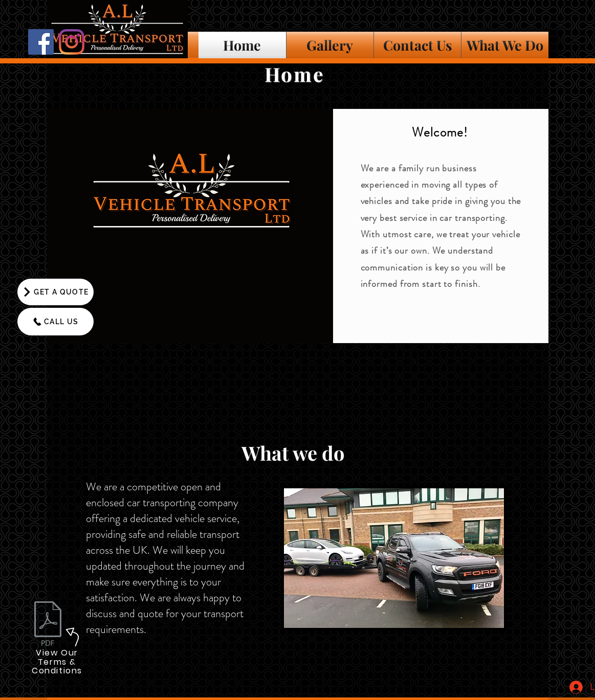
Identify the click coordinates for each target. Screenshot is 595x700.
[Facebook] (41, 42)
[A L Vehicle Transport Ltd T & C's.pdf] (48, 625)
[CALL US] (56, 322)
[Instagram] (72, 42)
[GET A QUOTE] (56, 292)
